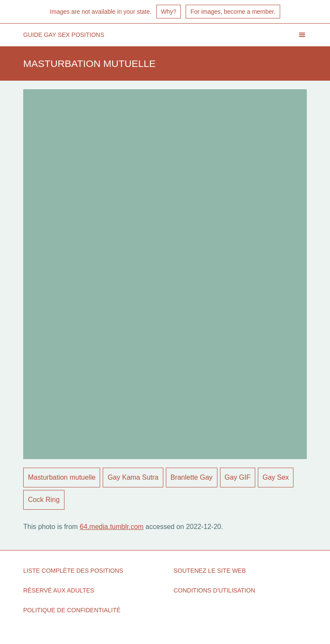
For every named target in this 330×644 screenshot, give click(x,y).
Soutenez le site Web (210, 571)
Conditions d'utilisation (214, 590)
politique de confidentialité (72, 610)
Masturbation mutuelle (62, 477)
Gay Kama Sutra (133, 477)
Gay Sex (276, 477)
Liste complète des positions (73, 571)
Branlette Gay (192, 477)
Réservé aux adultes (59, 590)
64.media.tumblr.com (112, 527)
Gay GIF (238, 477)
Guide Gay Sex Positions (64, 35)
